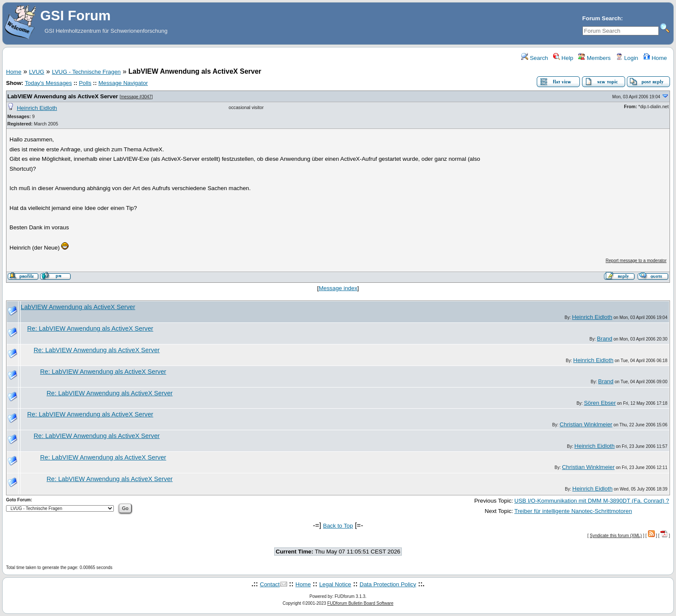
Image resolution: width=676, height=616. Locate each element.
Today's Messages (48, 83)
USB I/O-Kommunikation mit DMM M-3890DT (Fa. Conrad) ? (592, 501)
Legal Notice (335, 584)
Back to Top (338, 526)
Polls (85, 83)
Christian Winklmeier (586, 424)
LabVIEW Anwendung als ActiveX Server (63, 96)
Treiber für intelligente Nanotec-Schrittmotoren (573, 511)
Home (655, 58)
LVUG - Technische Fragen (86, 72)
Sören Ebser (600, 403)
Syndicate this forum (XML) (616, 536)
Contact (270, 584)
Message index (338, 288)
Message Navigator (123, 83)
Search (535, 58)
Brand (605, 339)
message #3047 (136, 97)
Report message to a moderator (636, 261)
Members (594, 58)
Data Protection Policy (388, 584)
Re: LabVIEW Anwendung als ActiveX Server (90, 328)
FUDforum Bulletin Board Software (360, 603)
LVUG (36, 72)
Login (627, 58)
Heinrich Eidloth (37, 108)
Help (563, 58)
